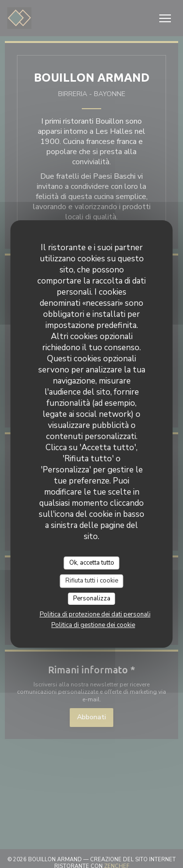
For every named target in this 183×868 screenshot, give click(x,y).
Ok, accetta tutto (92, 563)
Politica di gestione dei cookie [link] (93, 625)
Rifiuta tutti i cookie (92, 581)
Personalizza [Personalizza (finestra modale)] (92, 598)
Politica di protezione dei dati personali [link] (95, 614)
